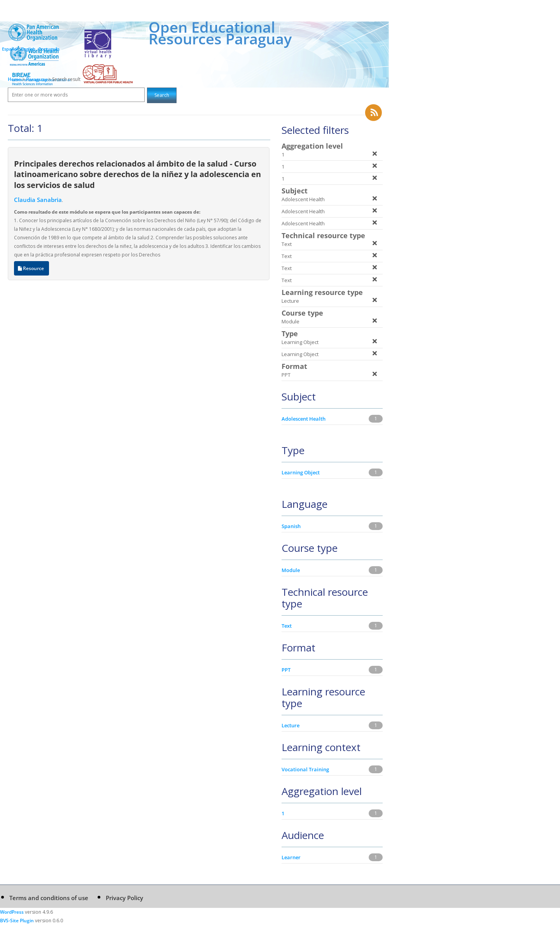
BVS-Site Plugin (17, 921)
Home (14, 79)
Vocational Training (305, 769)
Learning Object (301, 472)
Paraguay (37, 79)
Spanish (291, 526)
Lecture (290, 725)
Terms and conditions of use (49, 898)
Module (291, 570)
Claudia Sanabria (38, 200)
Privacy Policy (124, 898)
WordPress (12, 912)
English (28, 49)
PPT (286, 670)
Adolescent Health (304, 419)
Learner (291, 857)
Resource (31, 268)
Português (49, 49)
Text (287, 626)
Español (10, 49)
